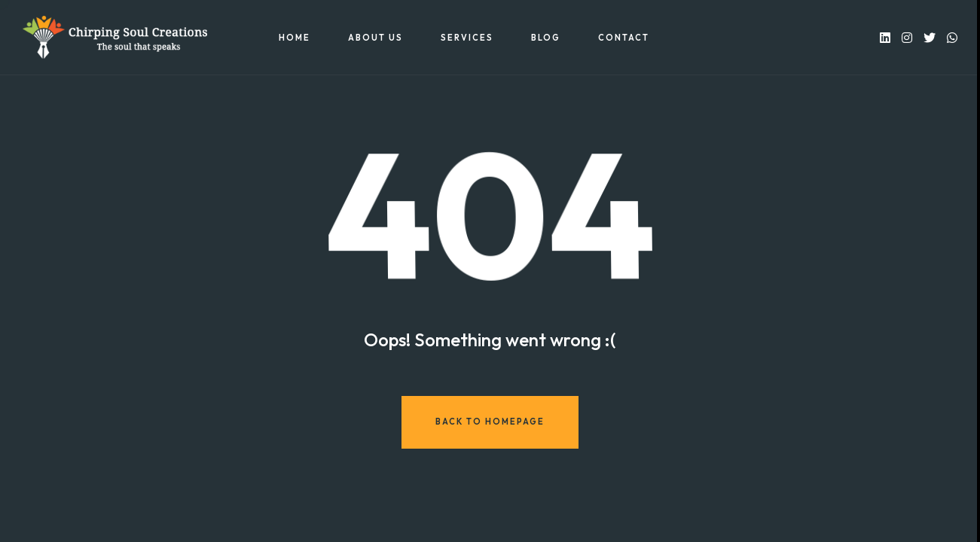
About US (376, 38)
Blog (546, 38)
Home (295, 38)
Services (467, 38)
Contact (624, 38)
